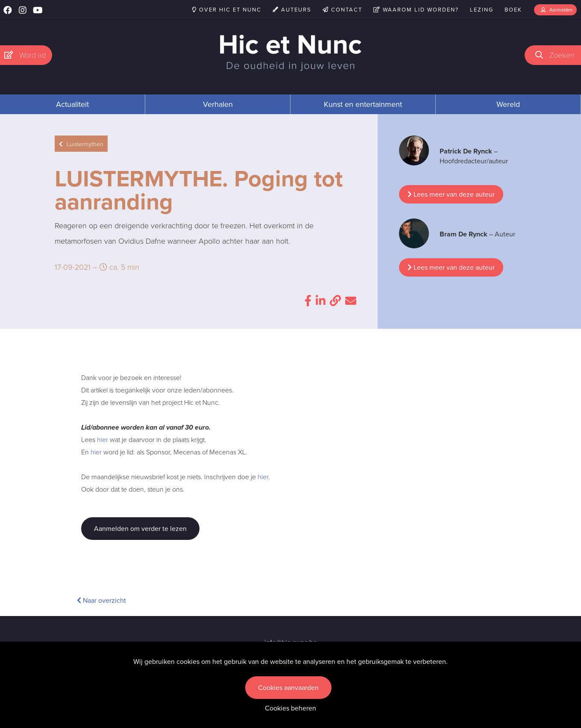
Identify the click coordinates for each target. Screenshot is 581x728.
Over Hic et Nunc (227, 10)
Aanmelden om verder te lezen (140, 529)
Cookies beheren (290, 708)
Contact (342, 10)
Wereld (508, 104)
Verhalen (218, 104)
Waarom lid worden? (416, 10)
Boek (513, 10)
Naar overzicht (101, 600)
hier (103, 439)
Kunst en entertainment (363, 104)
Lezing (482, 10)
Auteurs (292, 10)
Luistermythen (81, 144)
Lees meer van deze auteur (451, 194)
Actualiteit (72, 104)
